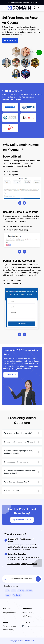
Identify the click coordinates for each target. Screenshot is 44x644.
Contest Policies (14, 564)
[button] (22, 433)
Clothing (21, 591)
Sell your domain (10, 613)
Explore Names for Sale (22, 520)
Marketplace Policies (29, 564)
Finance (29, 591)
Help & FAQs (27, 616)
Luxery (8, 595)
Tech (7, 591)
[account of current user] (4, 8)
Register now (10, 41)
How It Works (27, 613)
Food (13, 591)
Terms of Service (10, 626)
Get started (11, 375)
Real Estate (17, 595)
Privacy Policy (9, 630)
